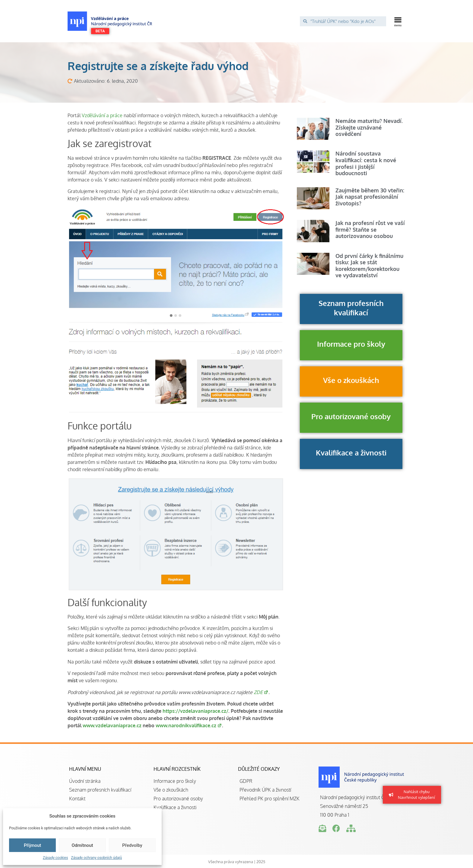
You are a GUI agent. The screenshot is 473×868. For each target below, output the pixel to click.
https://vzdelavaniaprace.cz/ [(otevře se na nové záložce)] (195, 711)
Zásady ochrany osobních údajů (96, 858)
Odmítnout (83, 845)
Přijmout (32, 845)
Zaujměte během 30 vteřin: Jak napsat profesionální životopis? (370, 197)
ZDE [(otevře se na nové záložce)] (261, 692)
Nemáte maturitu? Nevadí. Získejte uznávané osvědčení (369, 127)
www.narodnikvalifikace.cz (189, 725)
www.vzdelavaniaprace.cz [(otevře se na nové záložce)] (112, 725)
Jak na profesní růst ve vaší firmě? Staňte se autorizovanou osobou (370, 229)
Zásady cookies (55, 858)
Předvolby (132, 845)
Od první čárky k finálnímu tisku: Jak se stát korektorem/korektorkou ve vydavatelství (369, 266)
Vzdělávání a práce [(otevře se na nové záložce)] (102, 115)
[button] (398, 21)
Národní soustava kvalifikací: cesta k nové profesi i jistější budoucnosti (366, 163)
